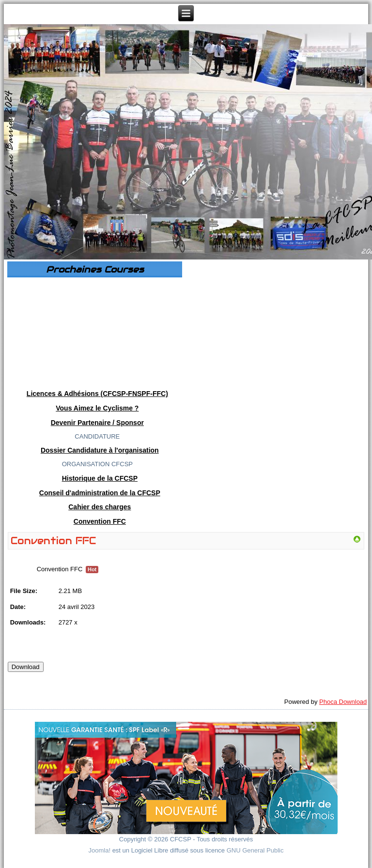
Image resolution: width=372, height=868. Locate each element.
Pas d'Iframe (95, 331)
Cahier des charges (100, 507)
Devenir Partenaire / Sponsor (97, 423)
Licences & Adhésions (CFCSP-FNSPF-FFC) (97, 394)
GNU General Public (255, 850)
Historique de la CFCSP (100, 478)
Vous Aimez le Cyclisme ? (97, 408)
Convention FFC (100, 521)
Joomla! (100, 850)
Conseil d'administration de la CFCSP (100, 493)
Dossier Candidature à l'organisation (100, 450)
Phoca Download (343, 702)
